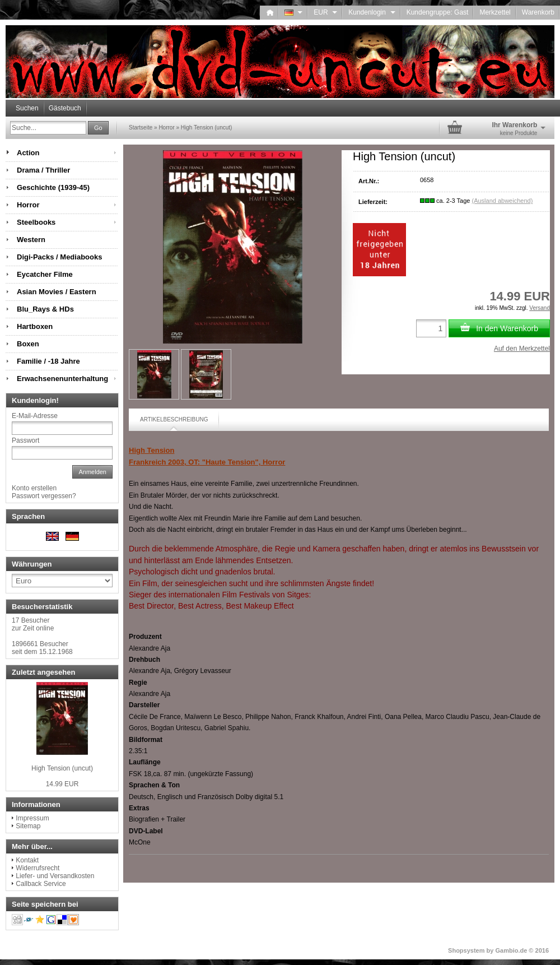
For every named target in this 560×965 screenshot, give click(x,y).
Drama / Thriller (43, 170)
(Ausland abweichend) (502, 201)
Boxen (28, 344)
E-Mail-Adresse (35, 416)
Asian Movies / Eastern (57, 292)
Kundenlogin (372, 12)
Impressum (32, 818)
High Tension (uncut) (62, 768)
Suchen (27, 108)
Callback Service (41, 884)
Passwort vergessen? (44, 496)
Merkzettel (495, 12)
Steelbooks (36, 222)
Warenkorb (538, 12)
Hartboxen (35, 326)
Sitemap (28, 826)
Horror (28, 205)
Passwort (25, 440)
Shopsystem (466, 950)
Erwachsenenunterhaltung (62, 379)
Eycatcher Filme (45, 274)
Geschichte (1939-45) (53, 187)
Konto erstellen (34, 488)
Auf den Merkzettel (522, 349)
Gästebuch (65, 108)
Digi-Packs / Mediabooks (59, 257)
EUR (325, 12)
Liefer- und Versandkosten (55, 876)
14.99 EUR (62, 784)
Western (31, 240)
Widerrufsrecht (38, 868)
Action (28, 153)
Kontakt (27, 860)
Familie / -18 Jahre (48, 361)
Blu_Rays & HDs (45, 309)
